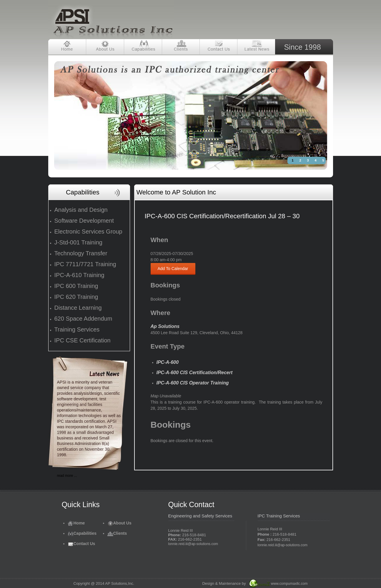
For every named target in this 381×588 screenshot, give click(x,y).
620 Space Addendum (83, 319)
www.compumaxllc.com (289, 584)
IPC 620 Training (76, 297)
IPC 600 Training (76, 286)
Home (76, 523)
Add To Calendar (173, 269)
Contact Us (81, 544)
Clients (117, 533)
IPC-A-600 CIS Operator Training (193, 383)
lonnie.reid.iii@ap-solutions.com (193, 544)
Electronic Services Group (88, 231)
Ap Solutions (165, 326)
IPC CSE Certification (83, 340)
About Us (119, 523)
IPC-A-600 (168, 362)
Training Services (77, 329)
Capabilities (82, 533)
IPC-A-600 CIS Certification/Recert (195, 373)
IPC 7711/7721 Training (85, 264)
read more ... (67, 476)
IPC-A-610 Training (79, 275)
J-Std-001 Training (78, 242)
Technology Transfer (81, 253)
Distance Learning (78, 308)
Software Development (84, 221)
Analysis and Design (81, 210)
